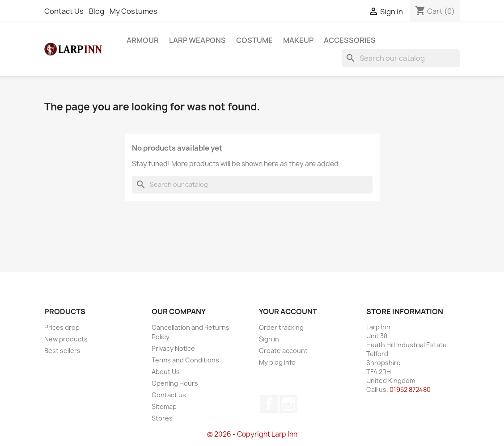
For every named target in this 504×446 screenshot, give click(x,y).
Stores (162, 418)
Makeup (298, 40)
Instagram (288, 404)
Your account (288, 311)
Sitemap (164, 406)
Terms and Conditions (185, 360)
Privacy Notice (173, 348)
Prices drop (62, 327)
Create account (283, 351)
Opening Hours (175, 383)
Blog (97, 11)
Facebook (269, 404)
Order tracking (281, 327)
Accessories (350, 40)
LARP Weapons (197, 40)
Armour (143, 40)
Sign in (269, 339)
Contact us (169, 395)
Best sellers (62, 351)
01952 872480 (410, 389)
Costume (254, 40)
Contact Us (64, 11)
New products (66, 339)
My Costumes (133, 11)
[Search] (401, 58)
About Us (166, 372)
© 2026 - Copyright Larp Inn (252, 434)
